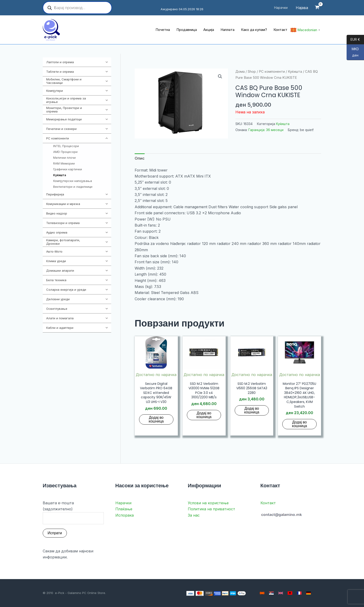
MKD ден (353, 54)
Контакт (268, 503)
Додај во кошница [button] (156, 419)
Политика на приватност (211, 509)
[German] (309, 593)
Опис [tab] (140, 158)
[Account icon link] (302, 8)
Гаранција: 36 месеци (266, 130)
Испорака (125, 515)
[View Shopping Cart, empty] (317, 8)
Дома (240, 72)
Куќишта (295, 72)
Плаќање (124, 509)
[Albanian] (290, 593)
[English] (281, 593)
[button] (220, 76)
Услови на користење (208, 503)
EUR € (353, 40)
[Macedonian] (262, 593)
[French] (299, 593)
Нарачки (123, 503)
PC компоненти (272, 72)
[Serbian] (271, 593)
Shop (252, 72)
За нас (194, 515)
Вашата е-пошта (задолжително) (73, 512)
